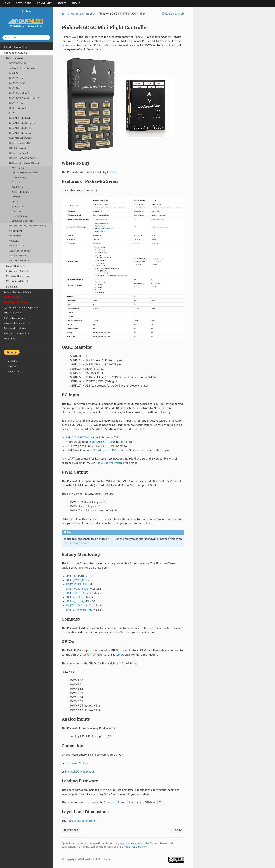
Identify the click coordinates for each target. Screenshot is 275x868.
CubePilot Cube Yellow (20, 133)
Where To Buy (18, 168)
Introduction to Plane (16, 47)
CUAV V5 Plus (16, 78)
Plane (26, 21)
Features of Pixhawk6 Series (24, 173)
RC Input (16, 182)
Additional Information (16, 334)
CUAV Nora (15, 88)
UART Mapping (19, 178)
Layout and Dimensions (22, 221)
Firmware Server (79, 543)
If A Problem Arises (14, 318)
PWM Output (18, 187)
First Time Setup (13, 297)
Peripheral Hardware (15, 328)
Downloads (23, 3)
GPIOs (15, 202)
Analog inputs (18, 207)
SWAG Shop (14, 372)
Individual (13, 361)
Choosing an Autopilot (16, 53)
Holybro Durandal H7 (20, 143)
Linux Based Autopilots (19, 271)
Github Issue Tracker (134, 847)
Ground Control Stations (17, 292)
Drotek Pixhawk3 (18, 108)
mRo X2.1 (14, 241)
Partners (12, 367)
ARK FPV (14, 73)
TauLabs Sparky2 (18, 256)
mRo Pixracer (16, 236)
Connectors (17, 211)
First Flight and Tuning (16, 302)
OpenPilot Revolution (20, 251)
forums (154, 843)
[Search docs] (26, 38)
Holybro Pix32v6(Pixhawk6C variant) (27, 226)
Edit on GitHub (174, 14)
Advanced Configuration (17, 323)
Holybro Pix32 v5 (18, 148)
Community (44, 3)
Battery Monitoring (20, 192)
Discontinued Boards (18, 281)
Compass (16, 197)
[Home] (63, 14)
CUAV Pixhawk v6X (19, 93)
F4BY (12, 113)
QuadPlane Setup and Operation (22, 308)
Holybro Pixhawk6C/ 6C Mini (24, 163)
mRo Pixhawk (16, 231)
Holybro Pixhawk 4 (19, 153)
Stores (62, 3)
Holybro (112, 172)
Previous (71, 830)
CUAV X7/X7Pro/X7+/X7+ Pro (25, 98)
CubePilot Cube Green (20, 138)
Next (177, 830)
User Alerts (10, 339)
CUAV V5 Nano (17, 83)
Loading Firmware (20, 216)
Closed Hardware (15, 266)
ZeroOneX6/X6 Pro (19, 261)
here (115, 803)
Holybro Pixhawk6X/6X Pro (23, 158)
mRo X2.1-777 (17, 246)
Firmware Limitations (18, 276)
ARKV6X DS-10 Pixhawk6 (22, 68)
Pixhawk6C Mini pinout (80, 772)
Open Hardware (15, 58)
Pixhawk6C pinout (78, 763)
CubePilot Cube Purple (20, 128)
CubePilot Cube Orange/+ (22, 123)
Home (6, 3)
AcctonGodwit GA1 (19, 63)
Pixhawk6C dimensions (81, 821)
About (76, 3)
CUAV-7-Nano (17, 103)
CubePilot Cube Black (20, 118)
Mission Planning (13, 313)
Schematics (12, 287)
